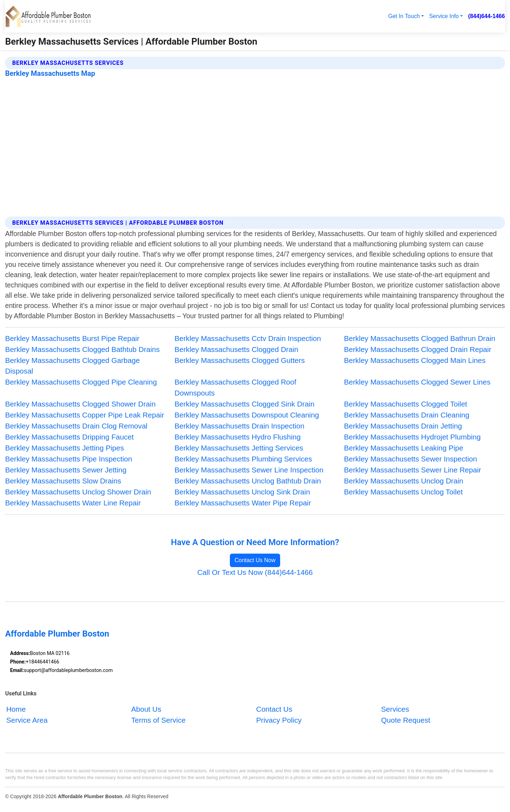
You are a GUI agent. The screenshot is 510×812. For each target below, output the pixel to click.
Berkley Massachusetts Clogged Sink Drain (245, 404)
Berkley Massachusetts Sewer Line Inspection (249, 470)
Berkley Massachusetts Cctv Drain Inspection (248, 338)
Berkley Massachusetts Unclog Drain (404, 481)
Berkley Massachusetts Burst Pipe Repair (72, 338)
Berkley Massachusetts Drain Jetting (403, 426)
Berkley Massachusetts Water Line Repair (73, 503)
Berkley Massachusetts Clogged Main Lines (415, 360)
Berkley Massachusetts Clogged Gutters (240, 360)
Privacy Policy (279, 720)
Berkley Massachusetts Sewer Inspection (410, 459)
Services (395, 709)
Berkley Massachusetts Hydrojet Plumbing (412, 437)
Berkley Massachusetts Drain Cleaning (407, 415)
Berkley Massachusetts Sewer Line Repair (412, 470)
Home (16, 709)
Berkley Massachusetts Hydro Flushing (238, 437)
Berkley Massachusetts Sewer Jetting (66, 470)
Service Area (27, 720)
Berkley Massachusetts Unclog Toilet (403, 492)
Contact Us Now (255, 560)
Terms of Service (158, 720)
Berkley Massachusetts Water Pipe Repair (243, 503)
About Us (146, 709)
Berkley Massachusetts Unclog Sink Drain (242, 492)
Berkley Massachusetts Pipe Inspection (69, 459)
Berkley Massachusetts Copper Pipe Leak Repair (84, 415)
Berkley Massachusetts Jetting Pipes (64, 448)
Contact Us (274, 709)
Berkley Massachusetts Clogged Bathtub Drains (82, 349)
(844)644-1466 (487, 16)
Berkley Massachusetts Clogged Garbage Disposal (72, 366)
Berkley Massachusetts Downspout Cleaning (247, 415)
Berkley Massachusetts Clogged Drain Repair (418, 349)
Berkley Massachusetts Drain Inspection (240, 426)
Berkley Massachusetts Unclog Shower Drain (78, 492)
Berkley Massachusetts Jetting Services (239, 448)
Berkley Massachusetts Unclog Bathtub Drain (248, 481)
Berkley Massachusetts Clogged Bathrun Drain (420, 338)
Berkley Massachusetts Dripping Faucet (69, 437)
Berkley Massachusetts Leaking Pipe (404, 448)
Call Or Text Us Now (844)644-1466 (255, 572)
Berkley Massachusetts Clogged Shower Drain (80, 404)
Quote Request (406, 720)
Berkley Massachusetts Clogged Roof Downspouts (236, 387)
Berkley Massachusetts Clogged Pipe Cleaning (81, 382)
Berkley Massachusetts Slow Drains (63, 481)
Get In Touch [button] (404, 16)
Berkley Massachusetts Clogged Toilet (406, 404)
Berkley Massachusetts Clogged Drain (236, 349)
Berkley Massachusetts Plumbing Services (243, 459)
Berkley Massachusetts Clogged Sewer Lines (417, 382)
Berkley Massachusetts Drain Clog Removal (76, 426)
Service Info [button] (444, 16)
